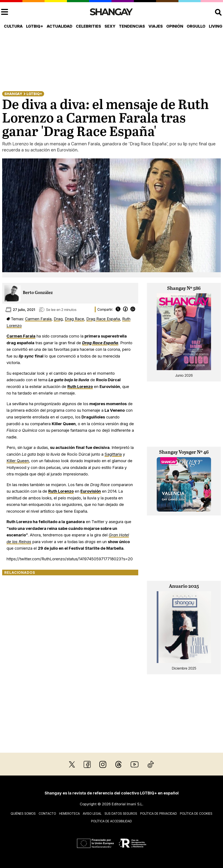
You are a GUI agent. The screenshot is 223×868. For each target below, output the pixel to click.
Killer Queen (18, 461)
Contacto (47, 813)
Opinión (175, 26)
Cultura (13, 26)
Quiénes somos (23, 813)
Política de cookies (196, 813)
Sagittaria (113, 454)
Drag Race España (103, 319)
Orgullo (196, 26)
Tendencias (132, 26)
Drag (58, 319)
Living (216, 26)
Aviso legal (92, 813)
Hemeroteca (69, 813)
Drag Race (74, 319)
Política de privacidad (159, 813)
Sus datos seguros (121, 813)
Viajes (156, 26)
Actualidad (60, 26)
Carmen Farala (38, 319)
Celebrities (88, 26)
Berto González (38, 293)
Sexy (110, 26)
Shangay (13, 94)
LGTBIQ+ (35, 26)
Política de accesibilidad (111, 821)
